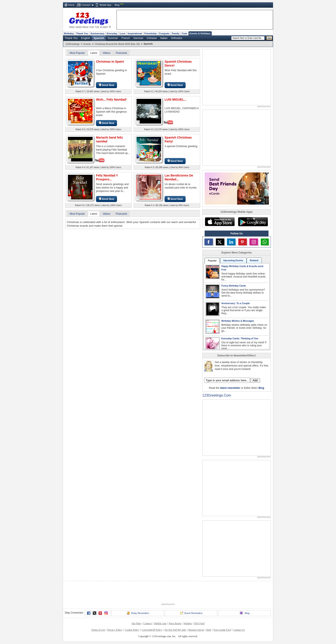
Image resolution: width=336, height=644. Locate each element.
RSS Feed (199, 623)
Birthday (69, 33)
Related (254, 260)
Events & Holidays (200, 33)
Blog (117, 5)
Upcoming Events (233, 260)
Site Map (136, 623)
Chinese (152, 38)
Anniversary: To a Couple (235, 303)
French (126, 38)
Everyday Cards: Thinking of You (240, 338)
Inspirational (135, 33)
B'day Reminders (138, 613)
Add (255, 380)
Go (269, 38)
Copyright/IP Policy (152, 630)
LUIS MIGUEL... (175, 100)
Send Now (106, 85)
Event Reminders (191, 613)
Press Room (175, 623)
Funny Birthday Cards (234, 286)
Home (71, 5)
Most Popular (77, 53)
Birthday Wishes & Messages (238, 321)
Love (123, 33)
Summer (113, 38)
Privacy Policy (115, 630)
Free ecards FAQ (222, 630)
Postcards (121, 53)
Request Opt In (196, 630)
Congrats (164, 33)
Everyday (112, 33)
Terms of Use (98, 630)
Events (87, 44)
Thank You (82, 33)
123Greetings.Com (217, 395)
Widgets (188, 623)
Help (209, 630)
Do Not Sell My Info (175, 630)
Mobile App (105, 5)
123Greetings (72, 44)
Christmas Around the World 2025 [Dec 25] (117, 44)
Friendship (151, 33)
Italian (164, 38)
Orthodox (177, 38)
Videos (106, 53)
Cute (184, 33)
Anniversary (98, 33)
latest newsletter (230, 388)
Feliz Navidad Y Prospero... (107, 177)
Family (176, 33)
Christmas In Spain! (110, 62)
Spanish (99, 38)
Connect (86, 5)
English (86, 38)
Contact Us (239, 630)
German (138, 38)
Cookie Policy (132, 630)
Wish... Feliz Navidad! (111, 100)
